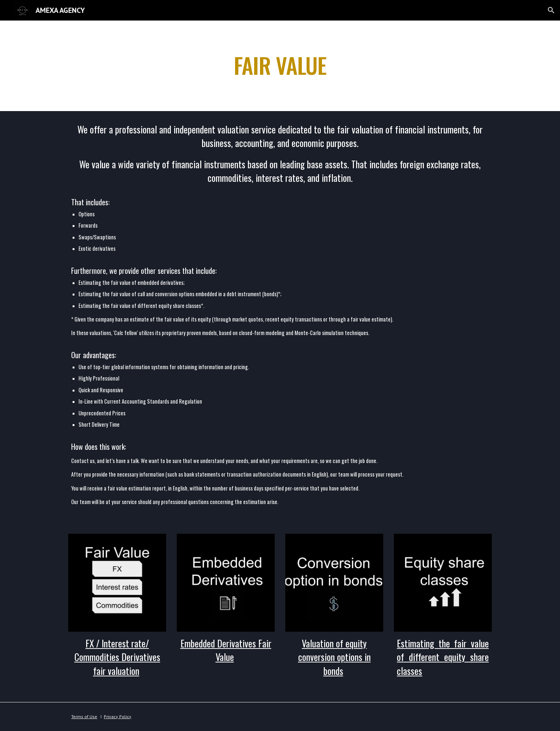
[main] (280, 66)
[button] (551, 10)
